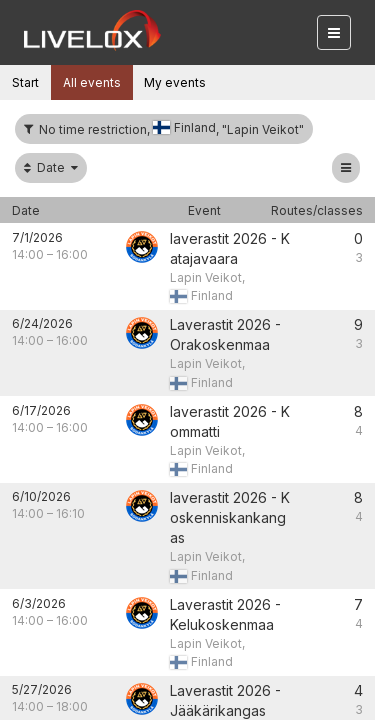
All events (92, 82)
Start (25, 82)
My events (175, 82)
